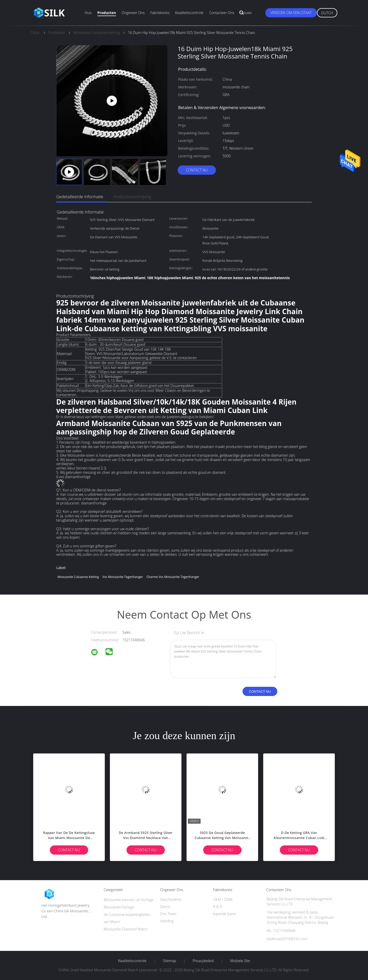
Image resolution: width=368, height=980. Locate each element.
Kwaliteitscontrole (189, 13)
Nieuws (246, 13)
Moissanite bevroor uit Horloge (129, 900)
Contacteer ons (222, 13)
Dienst (165, 907)
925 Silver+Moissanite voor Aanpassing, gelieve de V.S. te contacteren (141, 358)
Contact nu (197, 170)
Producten (107, 13)
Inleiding (167, 921)
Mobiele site (240, 961)
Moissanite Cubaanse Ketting (78, 577)
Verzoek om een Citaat (291, 13)
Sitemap (170, 961)
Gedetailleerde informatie (80, 197)
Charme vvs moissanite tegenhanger (173, 577)
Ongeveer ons (133, 13)
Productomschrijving (132, 197)
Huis (88, 13)
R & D (218, 907)
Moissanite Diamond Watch (126, 929)
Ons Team (168, 914)
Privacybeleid (203, 961)
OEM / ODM (223, 899)
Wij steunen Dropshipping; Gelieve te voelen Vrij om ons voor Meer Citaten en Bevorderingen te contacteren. (133, 393)
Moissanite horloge (119, 907)
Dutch (327, 13)
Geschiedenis (171, 899)
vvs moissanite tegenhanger (123, 577)
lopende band (224, 914)
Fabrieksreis (160, 13)
